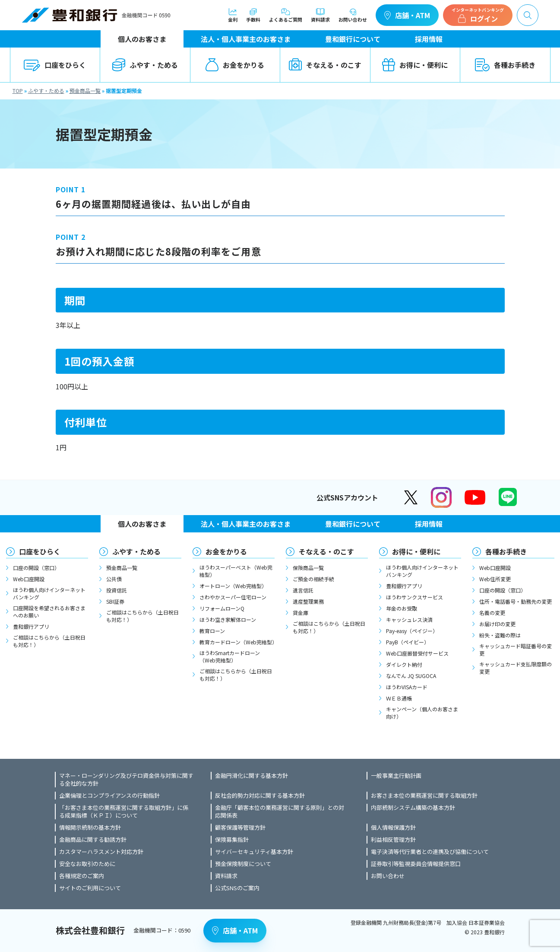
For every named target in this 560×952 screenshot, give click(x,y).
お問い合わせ (353, 15)
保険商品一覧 (308, 568)
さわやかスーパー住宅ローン (233, 597)
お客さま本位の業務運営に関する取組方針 (424, 796)
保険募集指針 (232, 840)
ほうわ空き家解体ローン (228, 619)
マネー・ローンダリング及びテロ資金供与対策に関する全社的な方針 (126, 780)
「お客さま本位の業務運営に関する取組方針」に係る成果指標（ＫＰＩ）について (124, 812)
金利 (233, 15)
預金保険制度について (243, 864)
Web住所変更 (495, 579)
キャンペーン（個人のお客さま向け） (422, 713)
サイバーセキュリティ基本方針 (254, 852)
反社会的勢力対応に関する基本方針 (260, 796)
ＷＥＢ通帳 (399, 698)
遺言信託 (303, 590)
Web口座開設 (29, 579)
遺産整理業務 (308, 601)
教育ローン (212, 631)
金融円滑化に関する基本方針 (252, 776)
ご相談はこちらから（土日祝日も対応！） (49, 641)
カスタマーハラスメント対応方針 (101, 852)
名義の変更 (492, 613)
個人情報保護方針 (393, 828)
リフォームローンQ (222, 608)
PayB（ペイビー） (408, 642)
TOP (18, 91)
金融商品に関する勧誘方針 (93, 840)
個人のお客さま (142, 39)
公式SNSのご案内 (237, 888)
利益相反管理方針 (393, 840)
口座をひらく (55, 65)
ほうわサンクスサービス (414, 597)
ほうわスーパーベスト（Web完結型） (236, 571)
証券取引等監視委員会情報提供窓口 (416, 864)
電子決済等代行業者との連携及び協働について (430, 852)
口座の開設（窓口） (36, 568)
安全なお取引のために (87, 864)
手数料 (253, 15)
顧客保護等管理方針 (240, 828)
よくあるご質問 (286, 15)
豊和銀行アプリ (31, 626)
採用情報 (429, 39)
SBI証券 (115, 601)
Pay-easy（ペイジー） (412, 631)
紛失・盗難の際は (500, 635)
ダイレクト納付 (404, 664)
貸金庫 (301, 613)
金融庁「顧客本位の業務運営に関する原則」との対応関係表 (280, 812)
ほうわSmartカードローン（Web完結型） (230, 656)
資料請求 (320, 15)
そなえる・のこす (325, 65)
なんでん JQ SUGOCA (411, 676)
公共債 (114, 579)
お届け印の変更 (497, 624)
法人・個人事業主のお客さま (246, 39)
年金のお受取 (402, 608)
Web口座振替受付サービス (417, 653)
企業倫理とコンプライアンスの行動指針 (109, 796)
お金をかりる (235, 65)
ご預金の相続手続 (313, 579)
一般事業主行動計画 (396, 776)
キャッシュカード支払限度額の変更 (516, 668)
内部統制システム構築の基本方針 (413, 808)
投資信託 (117, 590)
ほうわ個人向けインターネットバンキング (49, 593)
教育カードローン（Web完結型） (237, 642)
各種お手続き (505, 65)
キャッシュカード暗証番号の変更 (516, 650)
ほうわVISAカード (407, 687)
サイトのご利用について (90, 888)
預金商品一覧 (85, 91)
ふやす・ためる (145, 65)
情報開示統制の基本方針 (90, 828)
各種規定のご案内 (82, 876)
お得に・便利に (415, 65)
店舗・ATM (407, 15)
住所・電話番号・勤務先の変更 (516, 601)
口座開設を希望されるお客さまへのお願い (49, 611)
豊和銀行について (353, 39)
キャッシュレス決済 (409, 619)
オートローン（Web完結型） (233, 586)
